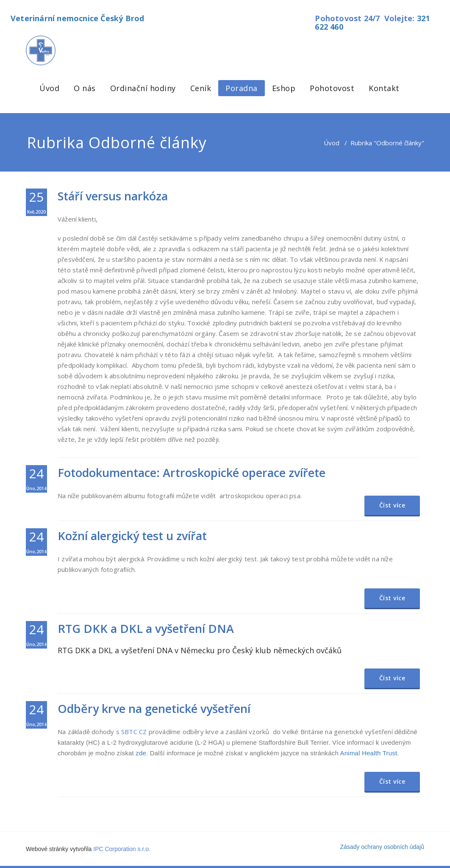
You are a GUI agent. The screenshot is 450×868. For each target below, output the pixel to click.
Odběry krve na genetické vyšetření (154, 709)
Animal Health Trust (369, 753)
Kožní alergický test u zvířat (132, 536)
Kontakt (384, 88)
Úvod (49, 88)
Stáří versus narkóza (113, 196)
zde (141, 753)
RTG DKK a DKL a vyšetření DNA (146, 628)
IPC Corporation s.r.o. (122, 849)
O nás (85, 88)
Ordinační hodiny (143, 88)
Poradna (242, 88)
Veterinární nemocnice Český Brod (77, 18)
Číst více (392, 505)
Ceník (201, 88)
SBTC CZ (134, 732)
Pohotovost (332, 88)
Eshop (284, 88)
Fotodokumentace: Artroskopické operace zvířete (192, 473)
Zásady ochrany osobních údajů (382, 847)
